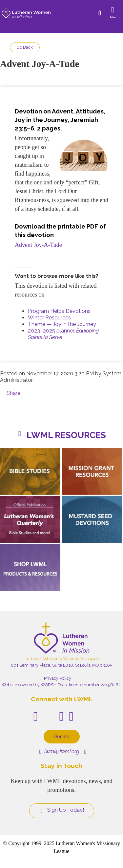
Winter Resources (49, 318)
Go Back (25, 47)
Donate (62, 736)
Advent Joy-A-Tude (38, 245)
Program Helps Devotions (59, 311)
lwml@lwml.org (59, 751)
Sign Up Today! (62, 810)
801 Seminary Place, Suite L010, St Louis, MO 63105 (61, 665)
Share (13, 393)
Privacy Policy (58, 678)
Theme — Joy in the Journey (62, 324)
